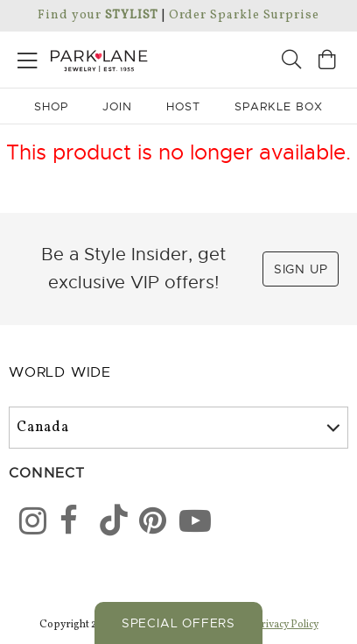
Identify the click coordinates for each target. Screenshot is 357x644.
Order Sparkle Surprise (244, 15)
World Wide (60, 372)
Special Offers (178, 623)
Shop (51, 106)
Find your (98, 15)
